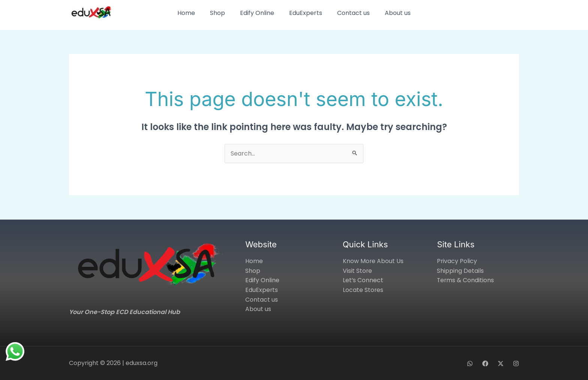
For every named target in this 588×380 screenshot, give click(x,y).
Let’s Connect (363, 280)
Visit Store (358, 271)
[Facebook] (485, 364)
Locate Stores (363, 290)
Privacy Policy (457, 261)
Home (186, 13)
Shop (217, 13)
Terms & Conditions (466, 280)
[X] (501, 364)
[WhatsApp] (470, 364)
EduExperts (306, 13)
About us (398, 13)
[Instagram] (516, 364)
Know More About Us (373, 261)
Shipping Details (460, 271)
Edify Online (257, 13)
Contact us (353, 13)
